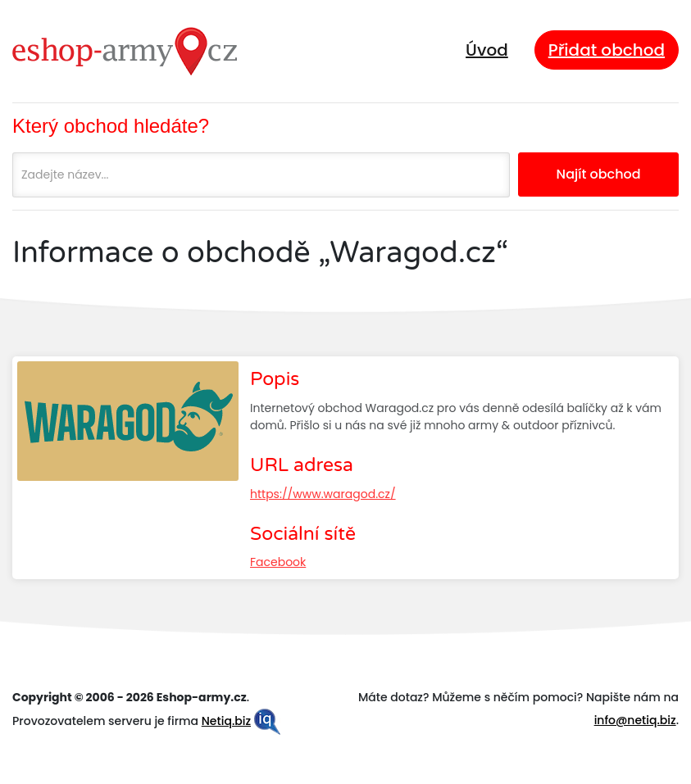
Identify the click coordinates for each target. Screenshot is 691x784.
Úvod (487, 50)
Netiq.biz (226, 721)
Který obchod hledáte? (111, 126)
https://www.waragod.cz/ (323, 494)
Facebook (278, 562)
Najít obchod (599, 174)
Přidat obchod (607, 50)
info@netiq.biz (635, 720)
